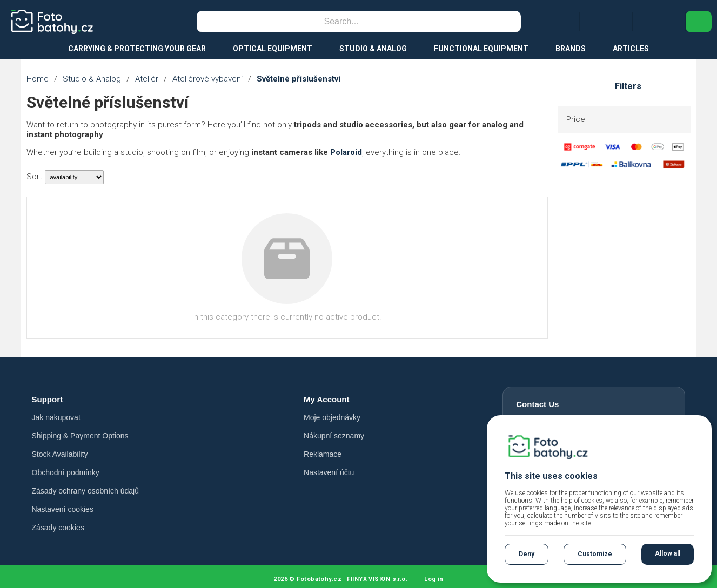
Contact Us (537, 404)
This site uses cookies (551, 476)
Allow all (668, 553)
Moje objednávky (332, 417)
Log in (434, 579)
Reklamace (323, 454)
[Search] (341, 22)
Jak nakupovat (56, 417)
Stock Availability (60, 454)
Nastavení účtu (329, 472)
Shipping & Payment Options (80, 436)
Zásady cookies (58, 528)
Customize (595, 554)
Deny (527, 554)
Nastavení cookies (63, 509)
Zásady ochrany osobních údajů (85, 491)
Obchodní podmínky (66, 472)
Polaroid (346, 152)
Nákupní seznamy (334, 436)
